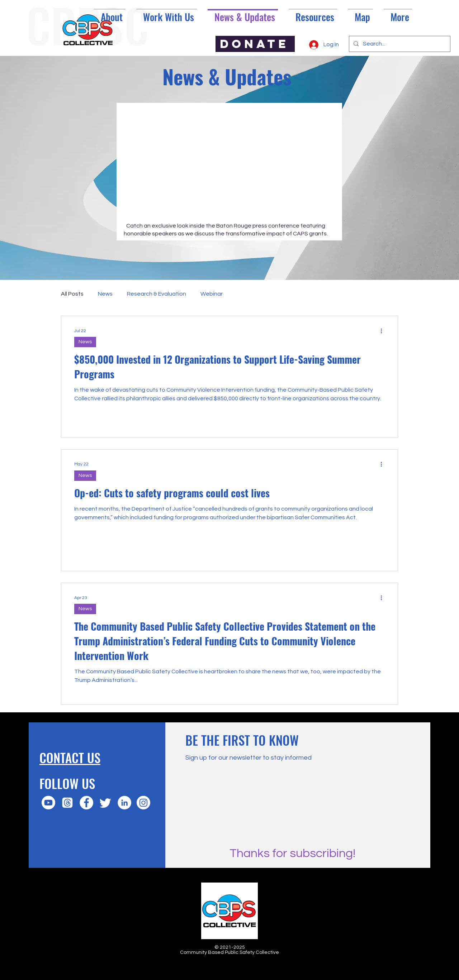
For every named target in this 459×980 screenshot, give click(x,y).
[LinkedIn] (124, 803)
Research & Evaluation (157, 294)
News (105, 294)
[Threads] (67, 803)
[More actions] (384, 331)
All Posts (72, 294)
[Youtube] (48, 803)
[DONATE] (255, 44)
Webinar (212, 294)
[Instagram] (143, 803)
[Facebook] (86, 803)
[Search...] (399, 44)
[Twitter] (105, 803)
